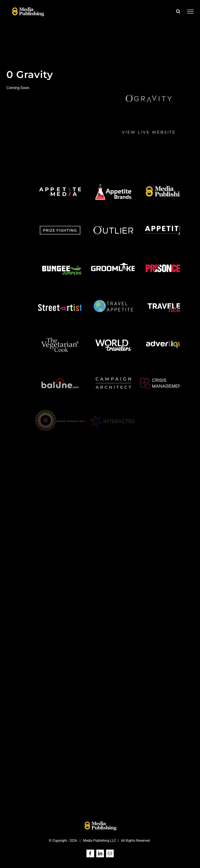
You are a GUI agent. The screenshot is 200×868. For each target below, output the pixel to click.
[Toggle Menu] (190, 12)
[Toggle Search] (178, 11)
